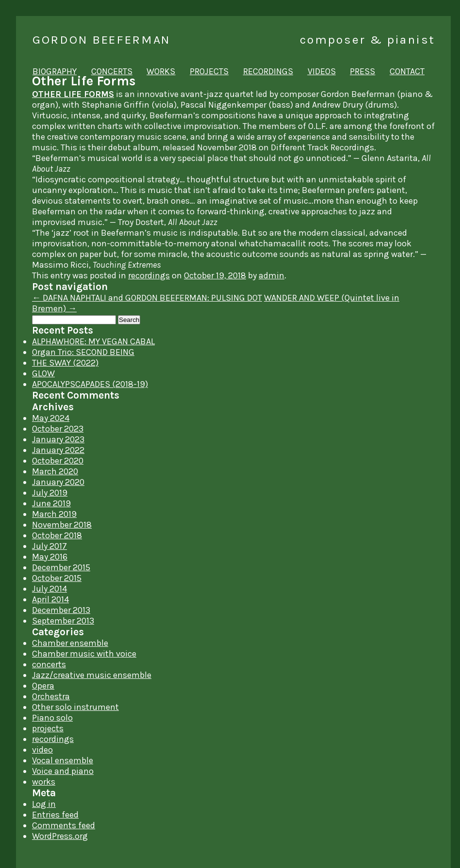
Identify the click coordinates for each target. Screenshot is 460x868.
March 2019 (54, 514)
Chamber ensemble (70, 643)
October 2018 (57, 535)
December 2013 (61, 610)
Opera (43, 686)
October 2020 (58, 461)
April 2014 (50, 599)
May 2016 (50, 557)
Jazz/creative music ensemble (92, 675)
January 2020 (58, 482)
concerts (112, 71)
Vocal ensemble (63, 760)
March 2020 (55, 471)
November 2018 (62, 525)
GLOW (43, 373)
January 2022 (58, 450)
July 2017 (49, 546)
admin (271, 275)
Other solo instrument (75, 707)
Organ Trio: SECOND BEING (83, 352)
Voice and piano (63, 771)
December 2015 (61, 567)
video (42, 750)
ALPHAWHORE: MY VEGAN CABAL (93, 341)
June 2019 (51, 503)
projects (209, 71)
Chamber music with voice (84, 654)
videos (322, 71)
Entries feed (55, 815)
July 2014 (49, 589)
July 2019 (50, 493)
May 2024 (51, 418)
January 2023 (58, 439)
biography (55, 71)
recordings (268, 71)
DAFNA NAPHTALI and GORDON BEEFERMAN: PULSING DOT (147, 298)
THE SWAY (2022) (65, 363)
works (161, 71)
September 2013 (63, 621)
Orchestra (51, 696)
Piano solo (52, 718)
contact (407, 71)
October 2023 (58, 429)
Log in (44, 804)
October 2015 (57, 578)
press (362, 71)
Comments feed (64, 825)
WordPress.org (60, 836)
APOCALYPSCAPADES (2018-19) (90, 384)
